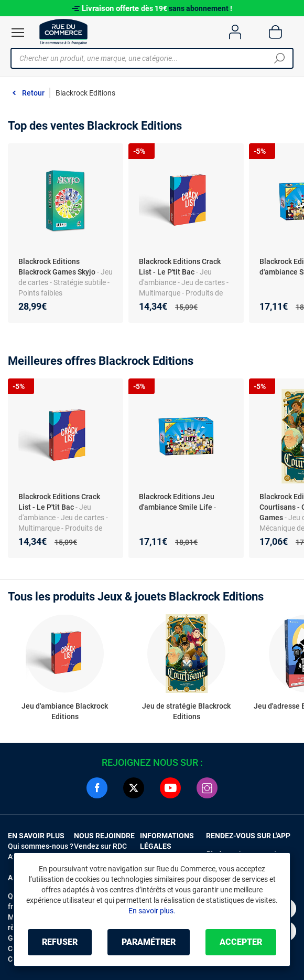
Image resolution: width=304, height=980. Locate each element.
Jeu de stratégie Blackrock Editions (186, 711)
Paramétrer (149, 942)
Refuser (60, 942)
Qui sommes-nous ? (41, 846)
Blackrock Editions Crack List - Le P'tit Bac (180, 267)
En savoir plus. (152, 911)
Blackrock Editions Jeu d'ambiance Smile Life (177, 502)
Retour (33, 93)
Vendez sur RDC (100, 846)
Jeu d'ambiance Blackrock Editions (65, 711)
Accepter (241, 942)
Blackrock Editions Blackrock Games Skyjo (57, 267)
